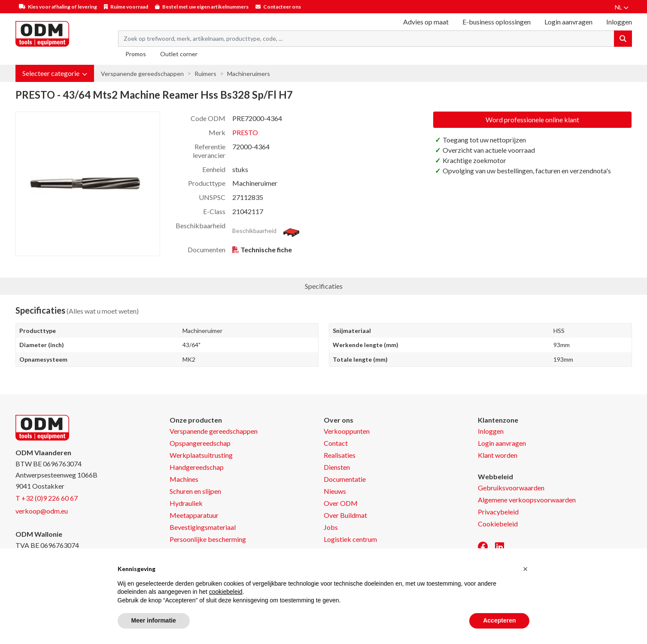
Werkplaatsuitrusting (201, 455)
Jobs (331, 527)
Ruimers (205, 74)
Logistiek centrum (350, 539)
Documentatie (345, 479)
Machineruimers (249, 74)
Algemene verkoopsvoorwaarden (527, 500)
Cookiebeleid (498, 524)
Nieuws (335, 491)
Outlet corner (179, 54)
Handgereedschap (197, 467)
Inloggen (491, 431)
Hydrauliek (186, 503)
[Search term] (366, 39)
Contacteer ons (282, 7)
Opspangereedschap (200, 443)
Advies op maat (426, 22)
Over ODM (341, 503)
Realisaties (340, 455)
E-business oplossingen (497, 22)
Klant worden (498, 455)
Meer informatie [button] (154, 620)
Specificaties (324, 286)
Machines (184, 479)
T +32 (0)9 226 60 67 (47, 498)
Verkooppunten (347, 431)
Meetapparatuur (194, 515)
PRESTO (245, 132)
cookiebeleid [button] (226, 592)
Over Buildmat (345, 515)
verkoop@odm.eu (42, 511)
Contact (336, 443)
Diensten (337, 467)
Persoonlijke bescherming (208, 539)
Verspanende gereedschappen (142, 74)
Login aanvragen (568, 22)
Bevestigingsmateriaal (203, 527)
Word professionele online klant (532, 119)
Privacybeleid (498, 512)
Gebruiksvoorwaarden (511, 488)
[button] (55, 73)
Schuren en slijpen (195, 491)
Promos (136, 54)
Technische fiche (266, 249)
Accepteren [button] (499, 620)
